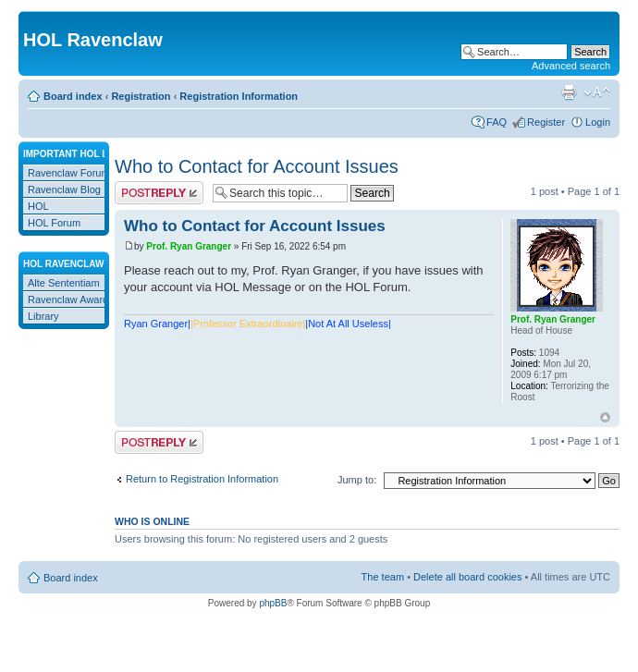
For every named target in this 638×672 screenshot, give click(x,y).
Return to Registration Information (202, 479)
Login (598, 122)
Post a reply (159, 193)
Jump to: (357, 480)
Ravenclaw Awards (71, 299)
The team (383, 577)
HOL (38, 206)
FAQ (497, 122)
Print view (569, 92)
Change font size (597, 92)
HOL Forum (54, 223)
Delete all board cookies (467, 577)
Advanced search (571, 66)
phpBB (273, 603)
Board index (73, 96)
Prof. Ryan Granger (189, 246)
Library (43, 316)
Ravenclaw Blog (64, 189)
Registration (141, 96)
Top (605, 417)
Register (546, 122)
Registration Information (239, 96)
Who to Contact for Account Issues (257, 166)
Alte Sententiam (64, 283)
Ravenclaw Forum (69, 173)
